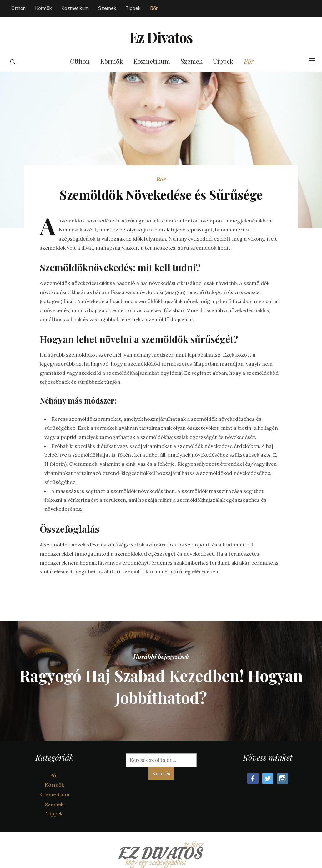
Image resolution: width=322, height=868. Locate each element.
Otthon (18, 8)
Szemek (107, 8)
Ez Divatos (161, 46)
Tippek (133, 8)
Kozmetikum (75, 8)
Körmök (43, 8)
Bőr (154, 8)
